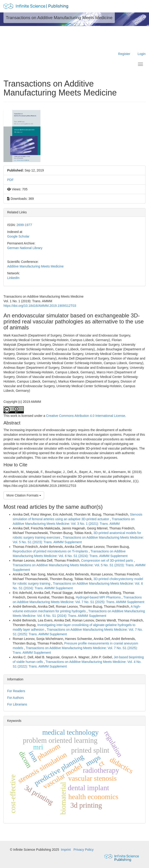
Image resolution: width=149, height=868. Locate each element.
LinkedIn (13, 278)
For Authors (15, 698)
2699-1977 (24, 225)
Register (124, 54)
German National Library (25, 248)
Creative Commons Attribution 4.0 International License (85, 416)
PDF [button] (10, 180)
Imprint (66, 850)
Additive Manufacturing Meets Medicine (35, 266)
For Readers (16, 691)
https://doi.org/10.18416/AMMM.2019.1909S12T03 (40, 306)
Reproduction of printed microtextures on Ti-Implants (51, 551)
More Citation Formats (24, 495)
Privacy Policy (84, 850)
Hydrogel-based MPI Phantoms (99, 597)
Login (142, 54)
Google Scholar (18, 236)
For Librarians (17, 704)
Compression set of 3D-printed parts (108, 560)
